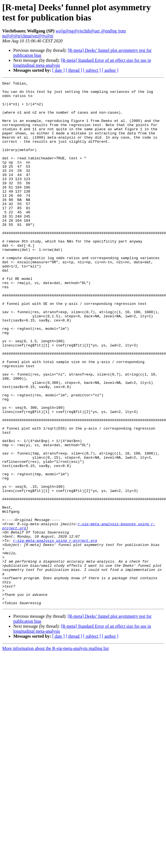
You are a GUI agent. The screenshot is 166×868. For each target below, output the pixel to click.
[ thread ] (74, 70)
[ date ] (58, 70)
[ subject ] (92, 70)
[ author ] (110, 70)
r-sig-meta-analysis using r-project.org (55, 633)
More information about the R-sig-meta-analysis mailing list (56, 753)
